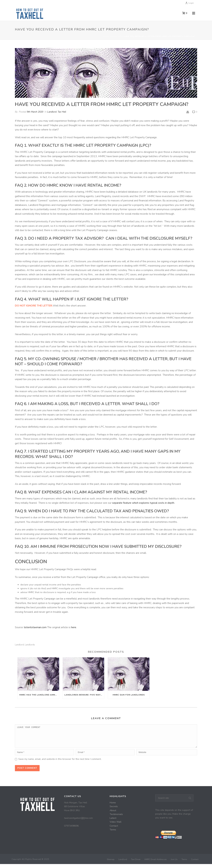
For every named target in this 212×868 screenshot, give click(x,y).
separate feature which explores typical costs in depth (143, 503)
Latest (113, 822)
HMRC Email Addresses (156, 863)
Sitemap (111, 863)
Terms (113, 834)
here (74, 627)
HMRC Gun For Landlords (129, 695)
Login (189, 3)
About (113, 814)
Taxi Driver (136, 863)
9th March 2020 (35, 112)
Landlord (117, 36)
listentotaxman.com (35, 627)
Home (106, 36)
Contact (114, 830)
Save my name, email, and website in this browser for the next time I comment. (60, 763)
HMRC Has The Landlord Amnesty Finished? (39, 695)
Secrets (114, 810)
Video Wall (116, 826)
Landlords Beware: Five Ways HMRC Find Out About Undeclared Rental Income (84, 695)
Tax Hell (62, 112)
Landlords (30, 645)
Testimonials (116, 818)
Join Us (174, 863)
